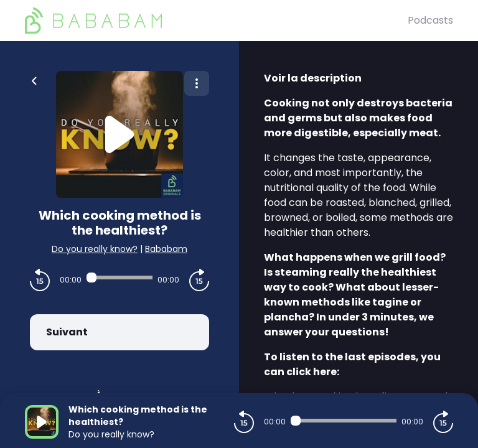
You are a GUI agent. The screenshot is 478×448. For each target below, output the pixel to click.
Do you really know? (95, 249)
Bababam (166, 249)
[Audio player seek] (119, 278)
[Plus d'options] (197, 83)
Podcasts (430, 20)
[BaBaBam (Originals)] (216, 21)
